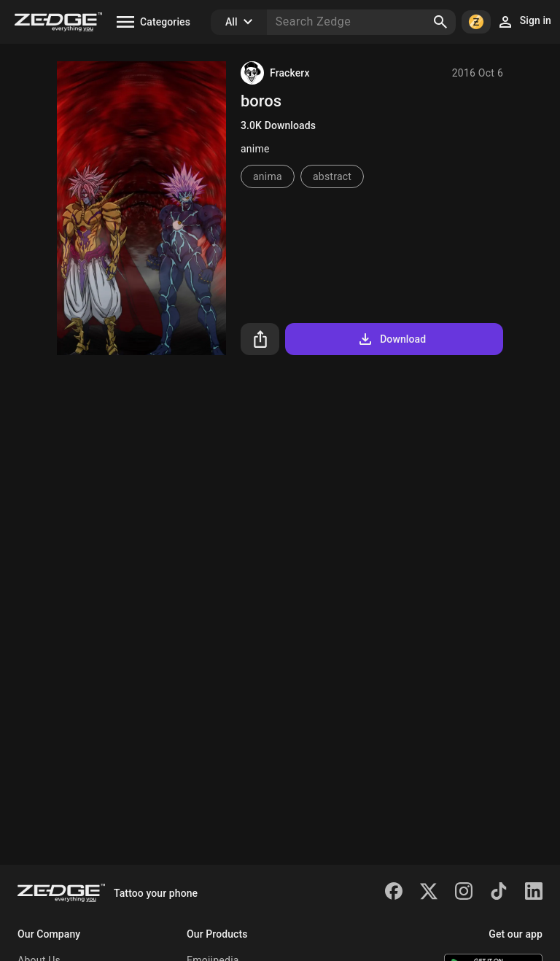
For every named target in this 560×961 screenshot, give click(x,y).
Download (391, 339)
